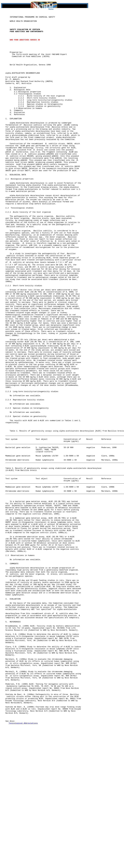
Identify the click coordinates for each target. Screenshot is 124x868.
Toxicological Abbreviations (23, 865)
